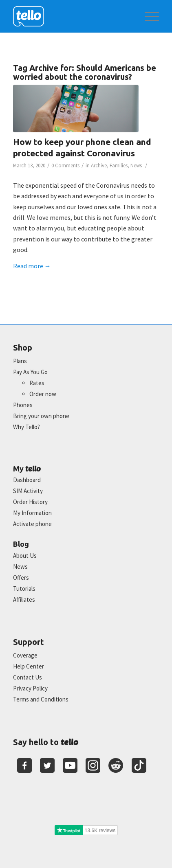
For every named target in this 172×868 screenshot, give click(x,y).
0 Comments (65, 165)
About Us (25, 556)
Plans (20, 361)
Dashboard (27, 480)
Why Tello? (26, 427)
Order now (43, 394)
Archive (99, 165)
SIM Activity (28, 491)
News (136, 165)
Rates (37, 383)
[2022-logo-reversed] (72, 16)
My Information (32, 513)
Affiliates (24, 599)
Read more (32, 266)
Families (119, 165)
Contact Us (28, 677)
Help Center (29, 666)
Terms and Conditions (41, 699)
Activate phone (32, 524)
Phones (23, 405)
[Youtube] (70, 765)
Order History (30, 502)
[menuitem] (148, 16)
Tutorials (24, 589)
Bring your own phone (41, 416)
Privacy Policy (30, 688)
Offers (21, 578)
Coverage (25, 655)
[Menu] (148, 16)
